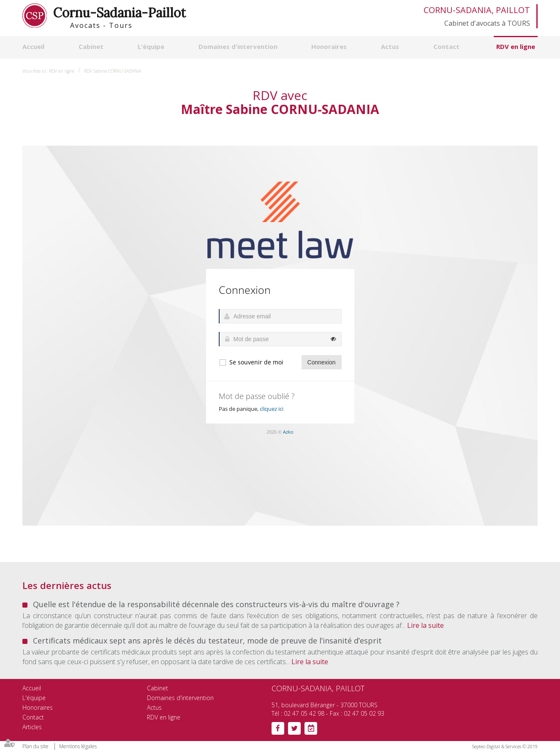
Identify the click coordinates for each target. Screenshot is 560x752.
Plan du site (35, 746)
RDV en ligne (516, 46)
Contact (446, 46)
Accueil (33, 46)
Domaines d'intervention (238, 46)
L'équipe (151, 46)
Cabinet (91, 46)
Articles (32, 727)
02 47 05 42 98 (304, 713)
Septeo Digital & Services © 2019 (505, 746)
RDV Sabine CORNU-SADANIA (113, 71)
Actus (390, 46)
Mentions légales (78, 746)
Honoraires (329, 46)
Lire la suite (425, 625)
